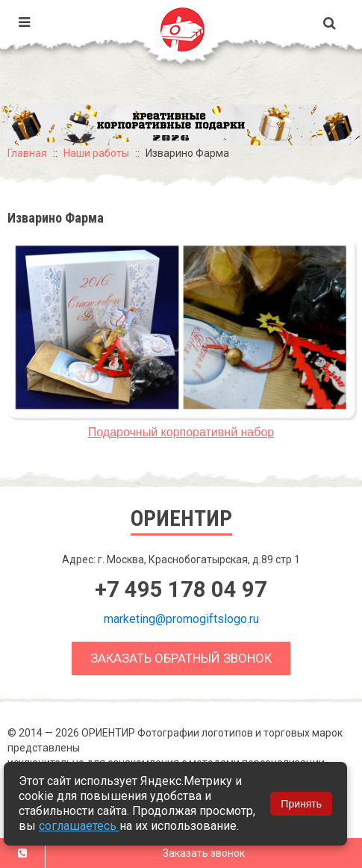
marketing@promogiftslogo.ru (181, 619)
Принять (301, 804)
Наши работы (96, 153)
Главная (27, 153)
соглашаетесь (79, 826)
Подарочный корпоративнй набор (181, 432)
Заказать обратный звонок (181, 658)
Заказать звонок (204, 853)
